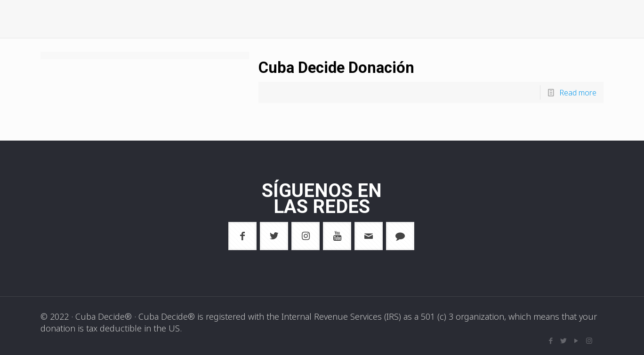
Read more (575, 92)
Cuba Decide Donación (352, 67)
